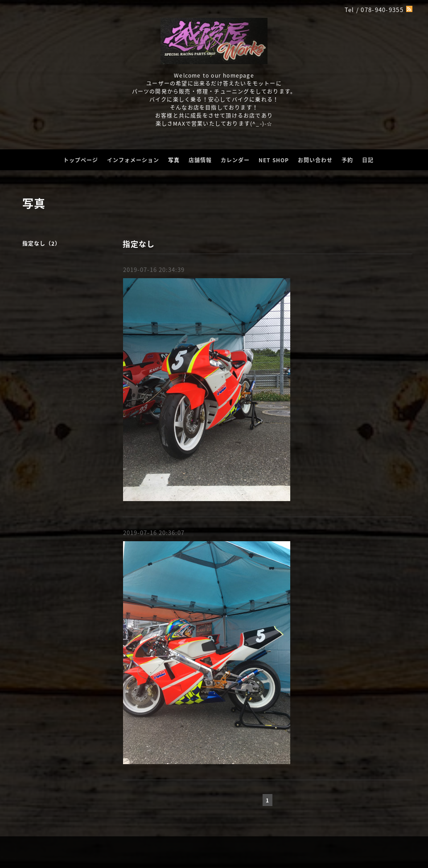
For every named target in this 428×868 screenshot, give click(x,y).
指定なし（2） (41, 243)
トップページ (81, 160)
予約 (347, 160)
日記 (368, 160)
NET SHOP (274, 160)
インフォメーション (133, 160)
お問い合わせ (315, 160)
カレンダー (235, 160)
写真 (174, 160)
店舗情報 (200, 160)
